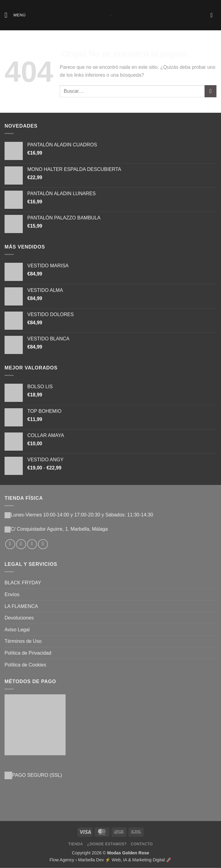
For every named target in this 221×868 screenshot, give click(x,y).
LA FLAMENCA (21, 606)
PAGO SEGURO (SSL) (37, 775)
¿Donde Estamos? (107, 844)
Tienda (76, 844)
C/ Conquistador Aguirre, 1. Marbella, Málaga (59, 529)
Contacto (142, 844)
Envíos (12, 594)
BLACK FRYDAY (23, 583)
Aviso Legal (17, 630)
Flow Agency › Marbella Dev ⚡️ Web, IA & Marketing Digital (107, 860)
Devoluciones (19, 618)
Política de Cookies (25, 665)
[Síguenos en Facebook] (10, 544)
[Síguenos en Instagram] (21, 544)
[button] (15, 15)
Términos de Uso (23, 641)
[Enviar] (211, 91)
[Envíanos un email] (32, 544)
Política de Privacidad (28, 653)
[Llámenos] (43, 544)
